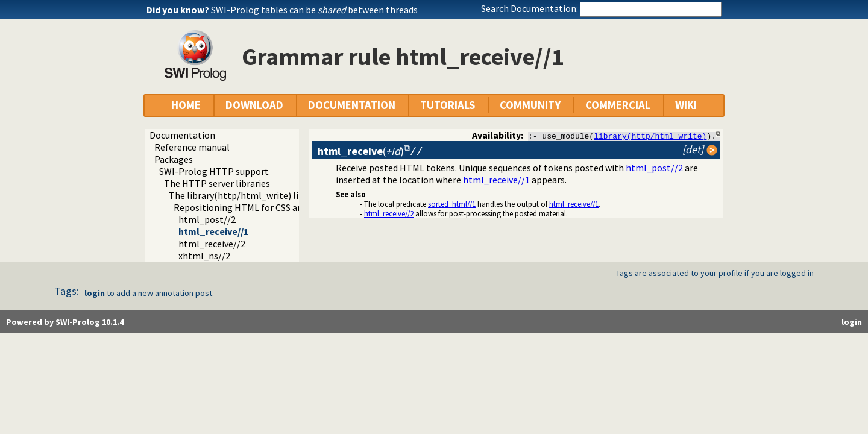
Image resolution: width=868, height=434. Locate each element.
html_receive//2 (212, 244)
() (361, 151)
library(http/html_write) (650, 136)
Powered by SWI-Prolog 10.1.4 (65, 322)
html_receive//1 (213, 231)
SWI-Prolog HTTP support (214, 171)
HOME (186, 105)
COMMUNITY (530, 105)
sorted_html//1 (452, 204)
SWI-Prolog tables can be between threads (314, 10)
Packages (174, 159)
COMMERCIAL (618, 105)
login (95, 293)
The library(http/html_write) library (244, 195)
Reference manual (192, 147)
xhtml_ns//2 (204, 256)
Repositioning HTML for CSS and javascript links (272, 207)
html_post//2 (207, 219)
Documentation (182, 135)
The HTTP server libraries (217, 183)
